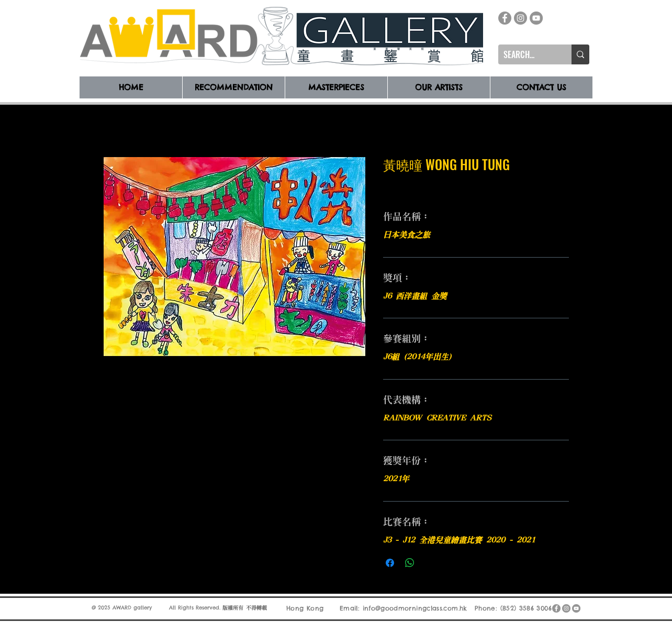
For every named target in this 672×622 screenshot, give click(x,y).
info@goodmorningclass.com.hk (415, 608)
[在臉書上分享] (390, 563)
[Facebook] (505, 18)
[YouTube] (536, 18)
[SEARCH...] (527, 54)
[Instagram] (520, 18)
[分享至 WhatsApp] (410, 563)
